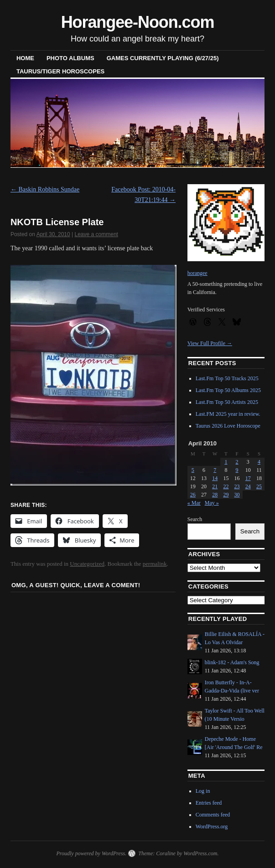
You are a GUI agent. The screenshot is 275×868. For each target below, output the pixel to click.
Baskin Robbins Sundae (45, 189)
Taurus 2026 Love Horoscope (228, 426)
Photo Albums (70, 58)
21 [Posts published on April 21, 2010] (215, 486)
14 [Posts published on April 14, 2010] (215, 478)
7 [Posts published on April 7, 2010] (215, 470)
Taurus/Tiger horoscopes (60, 71)
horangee (197, 273)
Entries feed (209, 803)
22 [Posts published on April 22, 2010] (226, 486)
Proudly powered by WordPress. (91, 853)
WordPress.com (200, 853)
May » (212, 503)
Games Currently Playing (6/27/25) (163, 58)
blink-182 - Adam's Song (232, 662)
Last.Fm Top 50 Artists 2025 (227, 402)
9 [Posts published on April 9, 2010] (237, 470)
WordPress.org (212, 827)
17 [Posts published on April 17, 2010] (248, 478)
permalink (155, 564)
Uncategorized (87, 564)
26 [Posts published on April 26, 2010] (193, 495)
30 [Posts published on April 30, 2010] (237, 495)
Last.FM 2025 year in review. (228, 414)
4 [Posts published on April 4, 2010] (259, 462)
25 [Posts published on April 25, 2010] (259, 486)
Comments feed (213, 815)
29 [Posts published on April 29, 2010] (226, 495)
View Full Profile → (210, 343)
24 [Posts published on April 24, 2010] (248, 486)
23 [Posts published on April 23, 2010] (237, 486)
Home (25, 58)
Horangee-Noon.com (138, 22)
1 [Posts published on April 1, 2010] (226, 462)
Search (195, 519)
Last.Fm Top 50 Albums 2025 (228, 390)
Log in (203, 791)
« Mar (194, 503)
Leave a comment (96, 234)
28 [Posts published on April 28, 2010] (215, 495)
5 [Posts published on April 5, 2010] (193, 470)
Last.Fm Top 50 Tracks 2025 (227, 378)
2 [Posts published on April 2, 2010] (237, 462)
